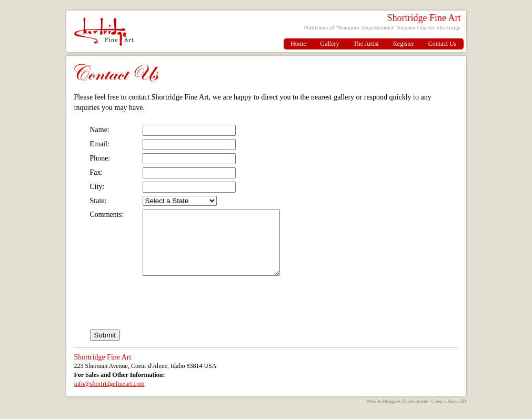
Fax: (97, 172)
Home (298, 44)
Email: (100, 144)
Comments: (107, 215)
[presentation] (170, 318)
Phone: (100, 158)
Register (404, 44)
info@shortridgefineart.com (109, 396)
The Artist (366, 44)
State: (98, 201)
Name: (100, 130)
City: (97, 187)
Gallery (330, 44)
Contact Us (443, 44)
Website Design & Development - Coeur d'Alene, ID (416, 414)
